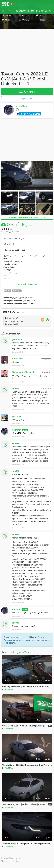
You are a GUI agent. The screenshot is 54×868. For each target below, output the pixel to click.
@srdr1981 (17, 433)
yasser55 (16, 416)
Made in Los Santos (10, 861)
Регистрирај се (11, 640)
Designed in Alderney (11, 858)
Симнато (11, 226)
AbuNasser (17, 359)
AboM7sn (21, 106)
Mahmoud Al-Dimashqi (23, 372)
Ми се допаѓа (27, 226)
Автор (25, 430)
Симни (27, 91)
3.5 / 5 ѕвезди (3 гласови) (11, 232)
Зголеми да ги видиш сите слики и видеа (27, 217)
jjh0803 (15, 623)
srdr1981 (16, 389)
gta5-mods (17, 339)
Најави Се (35, 637)
